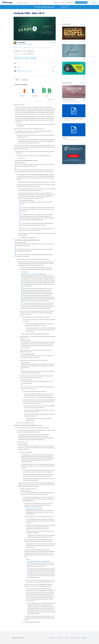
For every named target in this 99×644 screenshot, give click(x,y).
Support (84, 638)
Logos (22, 638)
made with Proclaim (51, 42)
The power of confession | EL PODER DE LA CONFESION (78, 119)
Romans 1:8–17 (18, 51)
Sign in (94, 2)
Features (56, 2)
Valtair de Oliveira (67, 140)
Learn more (65, 7)
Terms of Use (75, 638)
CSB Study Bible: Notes (32, 509)
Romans (15, 48)
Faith (24, 51)
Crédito (65, 138)
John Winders (22, 42)
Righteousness (30, 51)
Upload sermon (70, 2)
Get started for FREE (81, 2)
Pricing (62, 2)
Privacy (66, 638)
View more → (51, 99)
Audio (19, 67)
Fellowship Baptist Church (25, 44)
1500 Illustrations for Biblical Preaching (31, 274)
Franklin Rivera (66, 120)
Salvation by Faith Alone (69, 100)
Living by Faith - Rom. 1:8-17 (25, 71)
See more (83, 24)
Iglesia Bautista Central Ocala (70, 101)
